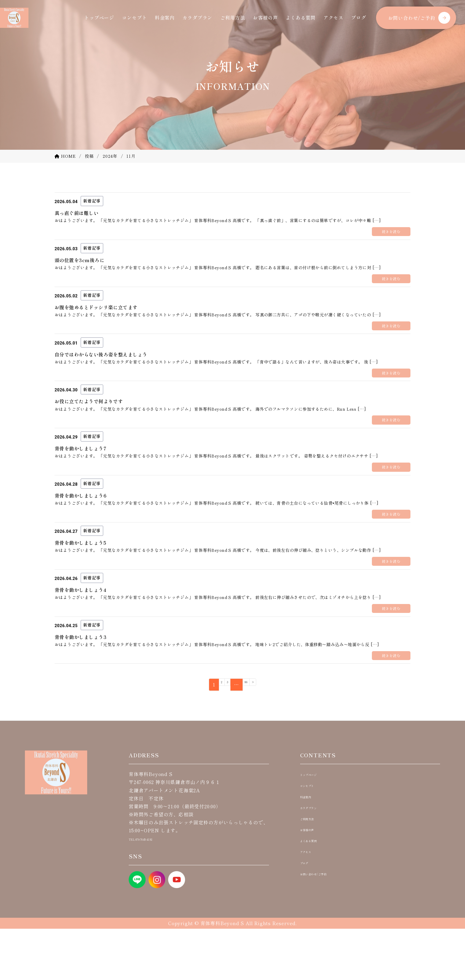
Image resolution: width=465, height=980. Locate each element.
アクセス (333, 17)
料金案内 (165, 17)
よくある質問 (301, 17)
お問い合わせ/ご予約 (412, 18)
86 (248, 736)
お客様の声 (265, 17)
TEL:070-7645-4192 (151, 890)
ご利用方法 (233, 17)
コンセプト (134, 17)
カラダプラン (197, 17)
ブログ (359, 17)
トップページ (99, 17)
